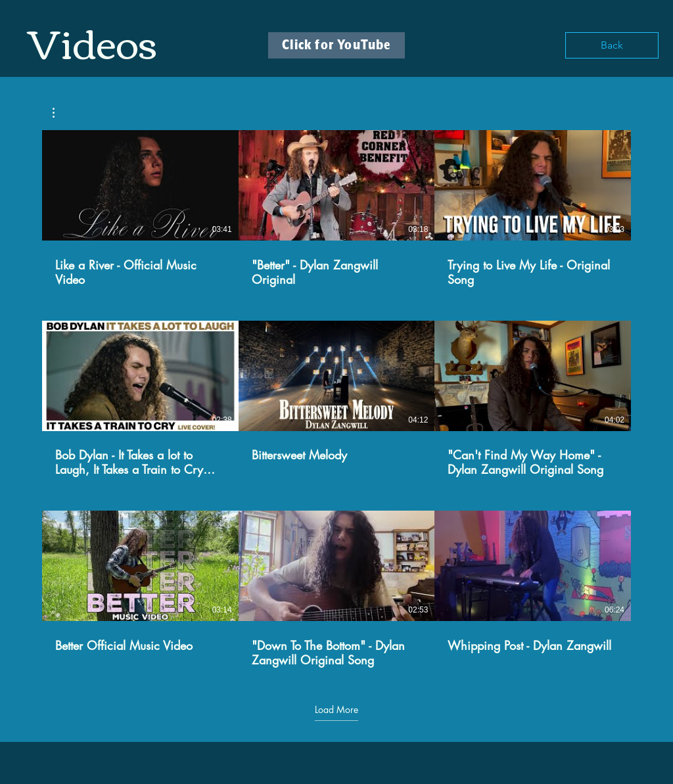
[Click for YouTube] (336, 45)
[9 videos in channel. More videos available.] (336, 399)
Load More (336, 710)
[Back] (612, 45)
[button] (60, 113)
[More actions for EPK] (60, 113)
